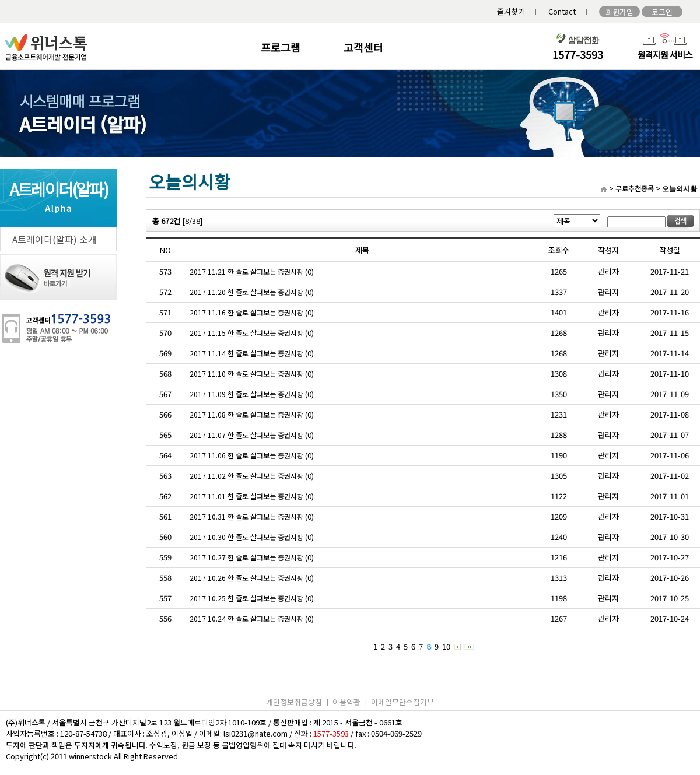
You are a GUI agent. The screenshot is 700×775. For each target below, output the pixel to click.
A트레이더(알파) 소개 (55, 239)
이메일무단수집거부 (402, 702)
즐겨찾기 (511, 11)
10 (446, 646)
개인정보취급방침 (294, 702)
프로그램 (281, 47)
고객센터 (363, 47)
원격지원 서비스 (665, 55)
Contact (562, 11)
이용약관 (346, 702)
